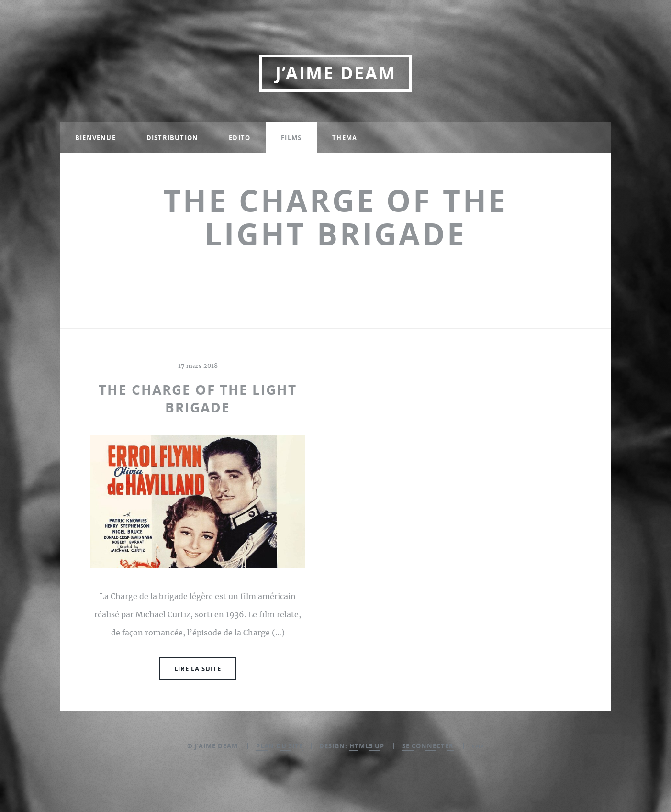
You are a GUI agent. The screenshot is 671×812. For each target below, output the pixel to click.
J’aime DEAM (336, 73)
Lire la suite (197, 669)
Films (291, 138)
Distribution (172, 138)
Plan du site (280, 746)
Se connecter (428, 746)
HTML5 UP (367, 746)
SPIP (478, 746)
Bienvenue (95, 138)
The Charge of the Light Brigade (197, 398)
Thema (345, 138)
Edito (240, 138)
